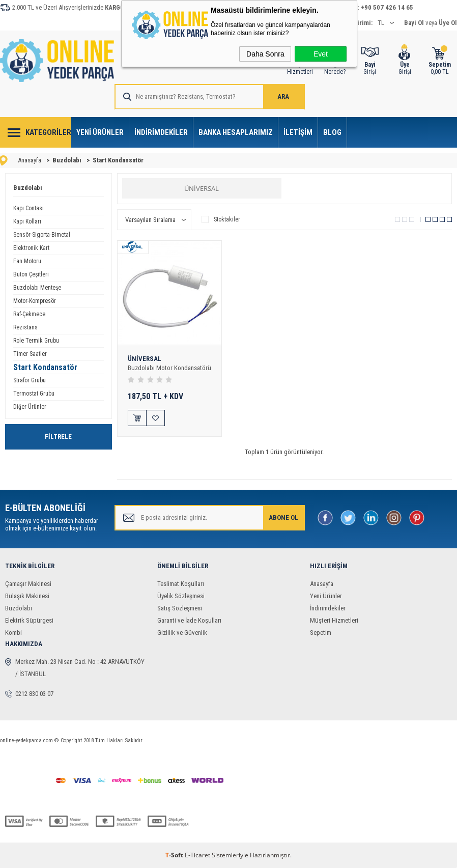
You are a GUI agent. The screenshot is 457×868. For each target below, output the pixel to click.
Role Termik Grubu (36, 341)
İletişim (298, 132)
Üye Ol (448, 23)
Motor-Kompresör (35, 301)
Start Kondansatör (45, 367)
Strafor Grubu (30, 380)
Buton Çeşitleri (31, 274)
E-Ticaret (197, 855)
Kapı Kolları (27, 221)
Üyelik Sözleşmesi (181, 596)
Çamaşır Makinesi (28, 584)
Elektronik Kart (31, 248)
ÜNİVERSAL (202, 188)
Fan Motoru (27, 261)
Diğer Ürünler (30, 407)
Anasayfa (322, 584)
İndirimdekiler (161, 132)
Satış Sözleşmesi (180, 608)
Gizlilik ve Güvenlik (182, 633)
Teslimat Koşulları (181, 584)
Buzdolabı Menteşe (37, 288)
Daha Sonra (265, 54)
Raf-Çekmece (29, 314)
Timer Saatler (30, 354)
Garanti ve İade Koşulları (189, 620)
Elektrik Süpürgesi (29, 620)
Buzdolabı (28, 188)
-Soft (175, 855)
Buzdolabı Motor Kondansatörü (169, 368)
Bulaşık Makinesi (27, 596)
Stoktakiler (221, 219)
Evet (321, 54)
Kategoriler (48, 132)
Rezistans (25, 327)
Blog (332, 132)
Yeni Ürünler (100, 132)
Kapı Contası (28, 208)
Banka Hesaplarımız (236, 132)
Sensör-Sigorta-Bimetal (42, 235)
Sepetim (321, 633)
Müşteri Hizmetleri (334, 620)
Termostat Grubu (34, 394)
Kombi (13, 633)
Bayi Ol (414, 23)
